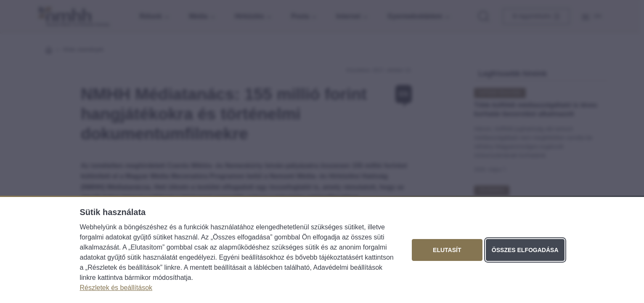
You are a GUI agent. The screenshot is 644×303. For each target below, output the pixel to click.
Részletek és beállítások (116, 288)
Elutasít (447, 250)
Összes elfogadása (525, 250)
